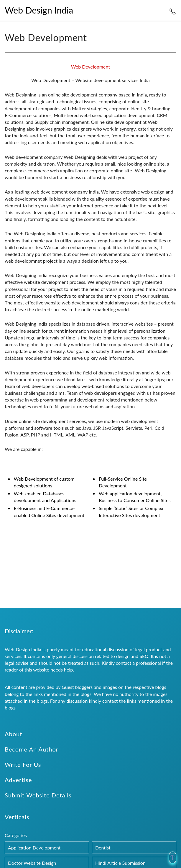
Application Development (34, 848)
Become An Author (32, 749)
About (13, 734)
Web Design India (39, 10)
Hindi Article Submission (120, 863)
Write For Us (23, 764)
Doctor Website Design (32, 863)
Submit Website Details (38, 795)
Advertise (18, 780)
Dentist (103, 848)
